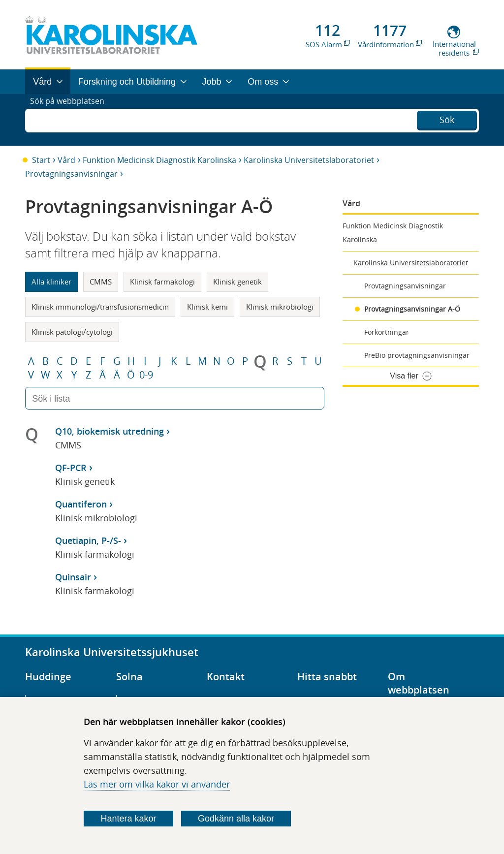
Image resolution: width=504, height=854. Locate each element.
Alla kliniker (51, 282)
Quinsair (73, 577)
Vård (66, 160)
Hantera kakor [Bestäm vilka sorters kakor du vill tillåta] (129, 819)
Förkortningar (387, 332)
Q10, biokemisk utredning (110, 431)
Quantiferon (81, 504)
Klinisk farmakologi (162, 282)
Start (41, 160)
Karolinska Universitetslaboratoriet (309, 160)
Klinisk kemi (207, 307)
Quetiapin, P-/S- (88, 540)
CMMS (101, 282)
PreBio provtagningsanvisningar (417, 355)
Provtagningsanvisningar (71, 174)
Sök (447, 119)
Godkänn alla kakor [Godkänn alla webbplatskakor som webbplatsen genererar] (236, 819)
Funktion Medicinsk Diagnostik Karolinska (159, 160)
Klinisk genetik (237, 282)
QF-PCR (71, 468)
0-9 (146, 375)
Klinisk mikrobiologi (280, 307)
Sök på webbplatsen (72, 120)
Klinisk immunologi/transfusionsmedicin (100, 307)
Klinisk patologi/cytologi (72, 332)
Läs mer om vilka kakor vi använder (157, 784)
